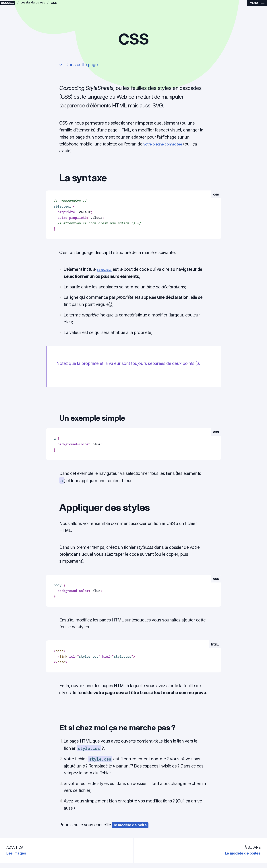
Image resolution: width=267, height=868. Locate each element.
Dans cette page (82, 66)
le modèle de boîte (132, 827)
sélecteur (106, 271)
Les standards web (37, 4)
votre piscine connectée (166, 146)
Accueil (9, 4)
